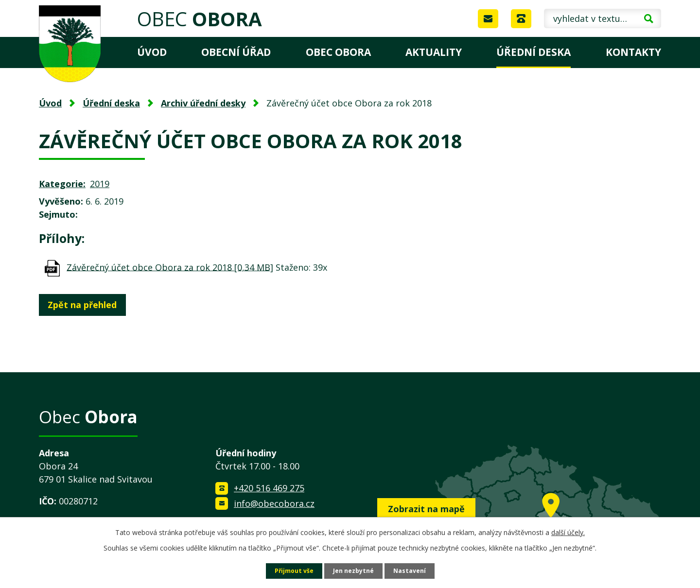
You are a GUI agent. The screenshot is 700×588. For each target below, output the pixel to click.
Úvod (152, 52)
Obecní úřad (236, 52)
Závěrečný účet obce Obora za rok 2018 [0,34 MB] (170, 267)
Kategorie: (62, 184)
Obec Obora (338, 52)
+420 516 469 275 (269, 488)
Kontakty (633, 52)
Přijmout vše (290, 570)
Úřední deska (534, 52)
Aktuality (434, 52)
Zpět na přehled (87, 305)
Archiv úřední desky (203, 103)
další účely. (568, 531)
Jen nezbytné (354, 570)
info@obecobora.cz (274, 503)
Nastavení (415, 570)
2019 (100, 184)
